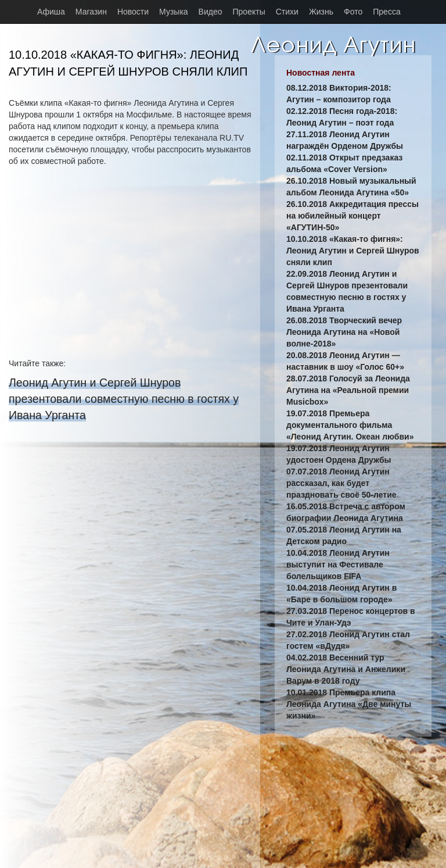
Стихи (287, 12)
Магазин (91, 12)
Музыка (174, 12)
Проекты (249, 12)
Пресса (386, 12)
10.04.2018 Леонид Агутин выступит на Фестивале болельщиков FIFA (338, 565)
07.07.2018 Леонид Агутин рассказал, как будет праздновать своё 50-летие (341, 483)
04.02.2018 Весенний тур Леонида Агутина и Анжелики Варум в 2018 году (346, 669)
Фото (353, 12)
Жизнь (321, 12)
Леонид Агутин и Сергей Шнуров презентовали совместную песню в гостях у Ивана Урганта (124, 399)
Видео (211, 12)
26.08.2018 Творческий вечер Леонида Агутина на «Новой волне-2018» (344, 332)
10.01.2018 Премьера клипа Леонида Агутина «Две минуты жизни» (349, 704)
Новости (133, 12)
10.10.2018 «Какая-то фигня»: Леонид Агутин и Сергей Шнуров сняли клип (353, 251)
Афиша (51, 12)
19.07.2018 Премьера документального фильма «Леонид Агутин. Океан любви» (350, 425)
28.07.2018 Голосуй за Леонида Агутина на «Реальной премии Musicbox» (348, 390)
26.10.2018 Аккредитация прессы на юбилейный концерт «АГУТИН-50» (353, 216)
